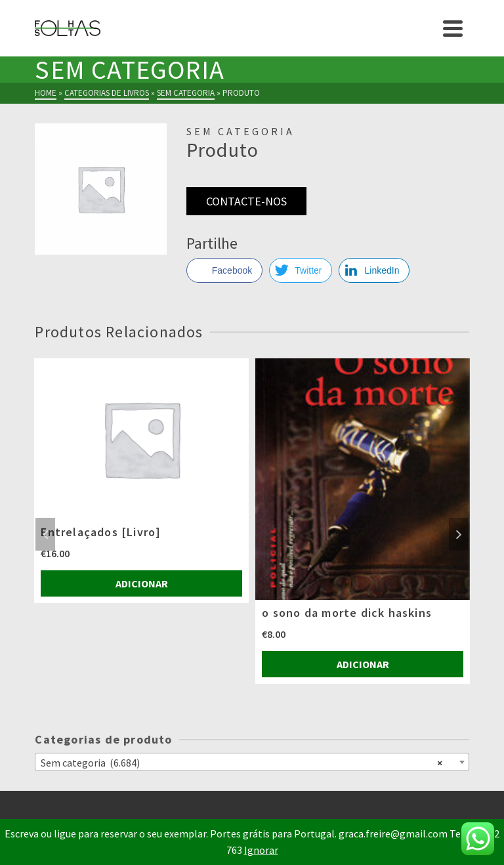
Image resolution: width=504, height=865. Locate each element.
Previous (45, 534)
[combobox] (252, 762)
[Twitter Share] (301, 270)
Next (459, 534)
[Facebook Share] (224, 270)
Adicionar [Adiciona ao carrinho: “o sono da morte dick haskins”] (363, 664)
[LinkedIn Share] (374, 270)
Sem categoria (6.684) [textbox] (241, 762)
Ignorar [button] (261, 850)
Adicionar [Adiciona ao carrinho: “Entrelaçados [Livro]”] (142, 583)
